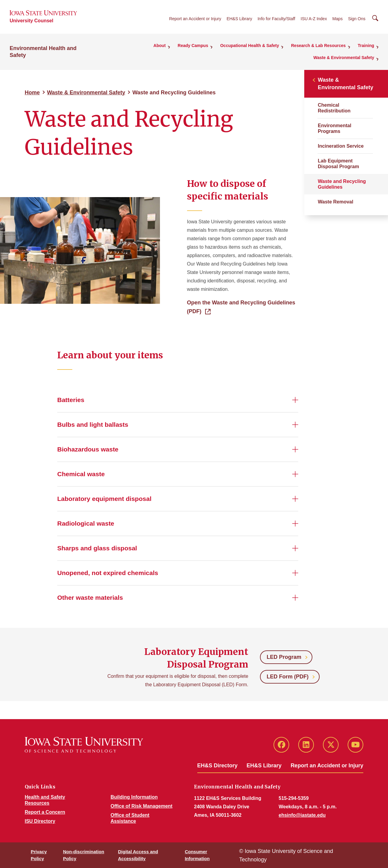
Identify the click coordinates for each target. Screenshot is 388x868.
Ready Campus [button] (193, 46)
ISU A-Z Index (314, 19)
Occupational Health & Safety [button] (250, 46)
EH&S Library (239, 19)
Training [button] (366, 46)
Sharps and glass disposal (97, 548)
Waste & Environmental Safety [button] (344, 58)
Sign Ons (357, 19)
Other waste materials (90, 598)
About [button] (159, 46)
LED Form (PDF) (288, 677)
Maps (337, 19)
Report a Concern (45, 812)
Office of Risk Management (141, 806)
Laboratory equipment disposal (104, 499)
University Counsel (31, 21)
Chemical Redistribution (334, 108)
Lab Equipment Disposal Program (338, 164)
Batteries (71, 400)
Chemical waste (81, 474)
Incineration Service (341, 146)
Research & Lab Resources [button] (318, 46)
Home (32, 93)
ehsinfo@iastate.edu (302, 815)
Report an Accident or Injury (195, 19)
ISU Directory (40, 821)
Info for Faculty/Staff (276, 19)
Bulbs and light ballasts (93, 425)
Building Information (134, 797)
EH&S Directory (217, 766)
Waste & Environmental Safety (86, 93)
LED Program (284, 657)
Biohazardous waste (88, 449)
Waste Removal (336, 202)
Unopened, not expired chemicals (108, 573)
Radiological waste (86, 523)
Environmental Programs (335, 128)
